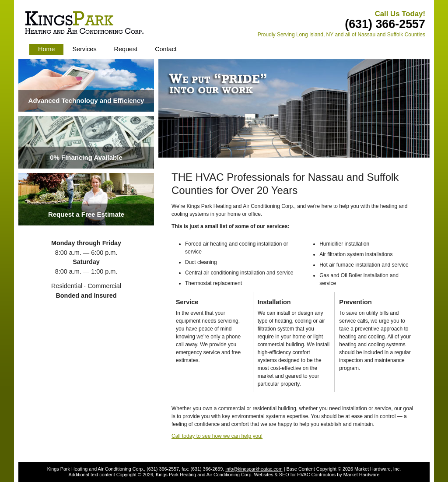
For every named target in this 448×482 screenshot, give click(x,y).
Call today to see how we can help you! (217, 436)
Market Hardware (362, 475)
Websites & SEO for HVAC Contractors (295, 475)
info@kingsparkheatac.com (254, 469)
